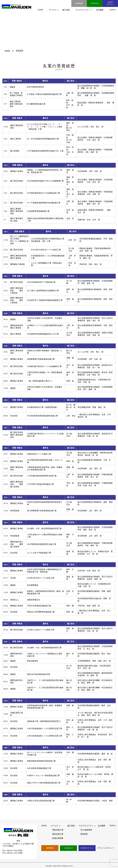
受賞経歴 (84, 834)
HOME (41, 10)
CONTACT (95, 3)
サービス (53, 10)
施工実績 (66, 10)
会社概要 (100, 10)
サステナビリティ (83, 10)
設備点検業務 (58, 838)
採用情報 (79, 3)
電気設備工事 (58, 830)
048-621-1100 (12, 851)
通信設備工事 (58, 834)
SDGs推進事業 (86, 830)
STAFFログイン (110, 3)
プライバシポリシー (105, 848)
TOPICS (113, 10)
